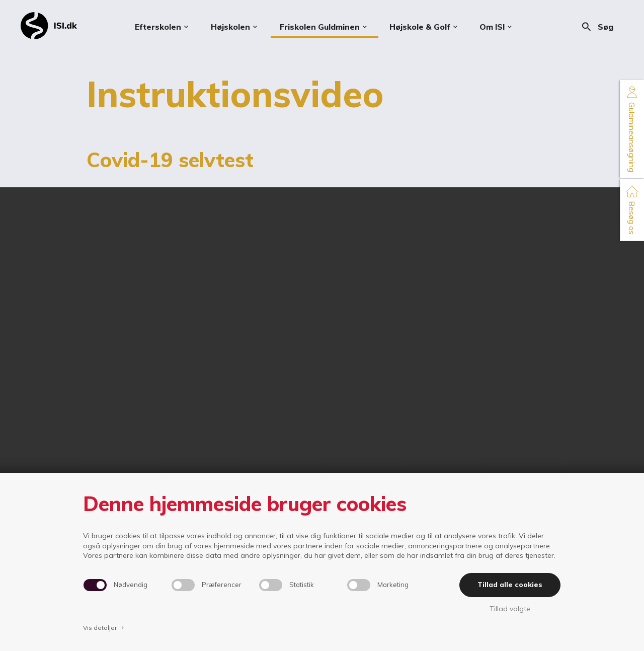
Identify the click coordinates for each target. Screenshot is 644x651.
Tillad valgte (510, 609)
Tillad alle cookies (510, 585)
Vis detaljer (104, 628)
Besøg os (632, 210)
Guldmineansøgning (632, 129)
